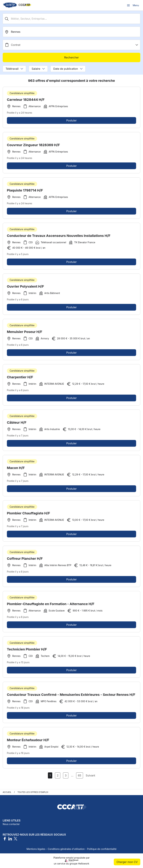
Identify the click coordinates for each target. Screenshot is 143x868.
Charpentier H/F (20, 378)
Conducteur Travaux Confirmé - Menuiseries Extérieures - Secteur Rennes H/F (71, 696)
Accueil (7, 792)
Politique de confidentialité (102, 849)
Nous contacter (11, 824)
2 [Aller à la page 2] (58, 775)
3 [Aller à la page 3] (66, 775)
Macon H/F (16, 469)
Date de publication (68, 69)
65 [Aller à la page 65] (80, 775)
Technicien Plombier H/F (27, 651)
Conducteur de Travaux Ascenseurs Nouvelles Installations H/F (59, 237)
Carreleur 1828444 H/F (26, 100)
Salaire (38, 69)
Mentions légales (36, 849)
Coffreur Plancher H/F (25, 560)
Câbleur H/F (17, 424)
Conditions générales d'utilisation (66, 849)
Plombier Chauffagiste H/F (28, 515)
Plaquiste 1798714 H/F (25, 192)
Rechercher (71, 57)
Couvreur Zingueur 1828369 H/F (33, 146)
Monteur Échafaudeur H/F (28, 741)
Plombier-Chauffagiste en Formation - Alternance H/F (51, 605)
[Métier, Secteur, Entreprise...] (71, 19)
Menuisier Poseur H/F (25, 333)
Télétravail (14, 69)
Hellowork (84, 864)
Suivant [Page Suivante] (90, 775)
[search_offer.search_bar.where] (71, 32)
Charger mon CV (127, 862)
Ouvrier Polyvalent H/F (25, 288)
